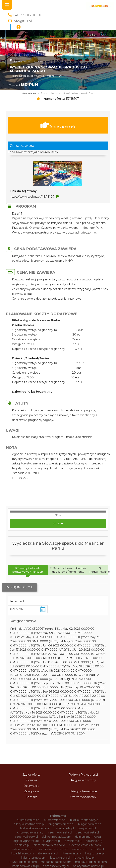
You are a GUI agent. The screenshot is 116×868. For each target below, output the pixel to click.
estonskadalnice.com (54, 776)
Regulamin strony (83, 707)
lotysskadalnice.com (23, 789)
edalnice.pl (22, 772)
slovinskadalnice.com (60, 806)
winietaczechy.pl (87, 848)
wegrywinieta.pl (94, 831)
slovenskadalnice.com (27, 806)
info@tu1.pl (22, 21)
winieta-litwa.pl (86, 835)
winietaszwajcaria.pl (58, 864)
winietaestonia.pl (34, 852)
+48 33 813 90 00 (28, 15)
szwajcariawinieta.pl (32, 814)
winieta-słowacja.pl (22, 839)
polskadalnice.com (55, 797)
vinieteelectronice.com (63, 831)
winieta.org (99, 839)
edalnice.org (94, 768)
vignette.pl (49, 827)
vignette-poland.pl (58, 822)
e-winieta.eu (73, 768)
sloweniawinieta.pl (55, 810)
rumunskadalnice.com (58, 802)
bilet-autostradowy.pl (85, 747)
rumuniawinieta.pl (27, 802)
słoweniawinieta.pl (62, 814)
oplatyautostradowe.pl (88, 793)
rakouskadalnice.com (86, 797)
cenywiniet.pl (87, 755)
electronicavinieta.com (49, 772)
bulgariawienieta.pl (61, 751)
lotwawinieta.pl (84, 785)
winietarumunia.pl (30, 860)
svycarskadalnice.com (87, 810)
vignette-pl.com (30, 822)
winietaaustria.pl (23, 843)
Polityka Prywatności (83, 702)
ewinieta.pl (80, 776)
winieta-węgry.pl (76, 839)
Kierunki (31, 707)
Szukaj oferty (31, 702)
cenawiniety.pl (64, 755)
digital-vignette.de (26, 768)
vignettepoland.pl (72, 827)
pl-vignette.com (27, 797)
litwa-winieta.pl (48, 781)
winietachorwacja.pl (58, 848)
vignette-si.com (26, 827)
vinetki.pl (95, 827)
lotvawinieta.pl (60, 785)
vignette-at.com (30, 818)
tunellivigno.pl (88, 814)
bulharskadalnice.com (35, 755)
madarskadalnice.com (56, 789)
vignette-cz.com (85, 818)
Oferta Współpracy (83, 724)
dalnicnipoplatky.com (57, 764)
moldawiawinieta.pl (26, 793)
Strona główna (29, 93)
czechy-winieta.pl (60, 760)
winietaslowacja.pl (86, 860)
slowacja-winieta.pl (92, 806)
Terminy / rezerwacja (58, 125)
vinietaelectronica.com (27, 831)
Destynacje (31, 713)
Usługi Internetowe (83, 719)
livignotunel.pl (95, 781)
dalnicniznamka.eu (88, 764)
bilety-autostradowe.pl (29, 751)
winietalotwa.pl (83, 852)
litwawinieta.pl (72, 781)
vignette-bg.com (58, 818)
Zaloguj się (31, 719)
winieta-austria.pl (32, 835)
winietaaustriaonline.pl (53, 843)
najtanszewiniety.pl (56, 793)
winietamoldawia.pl (30, 856)
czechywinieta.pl (87, 760)
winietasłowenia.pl (88, 864)
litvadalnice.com (23, 781)
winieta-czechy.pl (59, 835)
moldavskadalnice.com (91, 789)
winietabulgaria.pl (29, 848)
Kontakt (31, 724)
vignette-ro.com (86, 822)
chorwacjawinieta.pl (31, 760)
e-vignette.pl (52, 768)
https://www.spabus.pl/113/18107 (32, 197)
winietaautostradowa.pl (88, 843)
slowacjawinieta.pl (26, 810)
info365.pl (97, 776)
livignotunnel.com (34, 785)
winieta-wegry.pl (50, 839)
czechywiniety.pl (26, 764)
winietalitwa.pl (59, 852)
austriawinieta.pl (55, 747)
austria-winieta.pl (29, 747)
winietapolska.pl (88, 856)
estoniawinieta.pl (24, 776)
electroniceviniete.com (85, 772)
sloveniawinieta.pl (90, 802)
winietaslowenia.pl (28, 864)
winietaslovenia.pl (58, 860)
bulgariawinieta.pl (90, 751)
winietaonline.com (60, 856)
